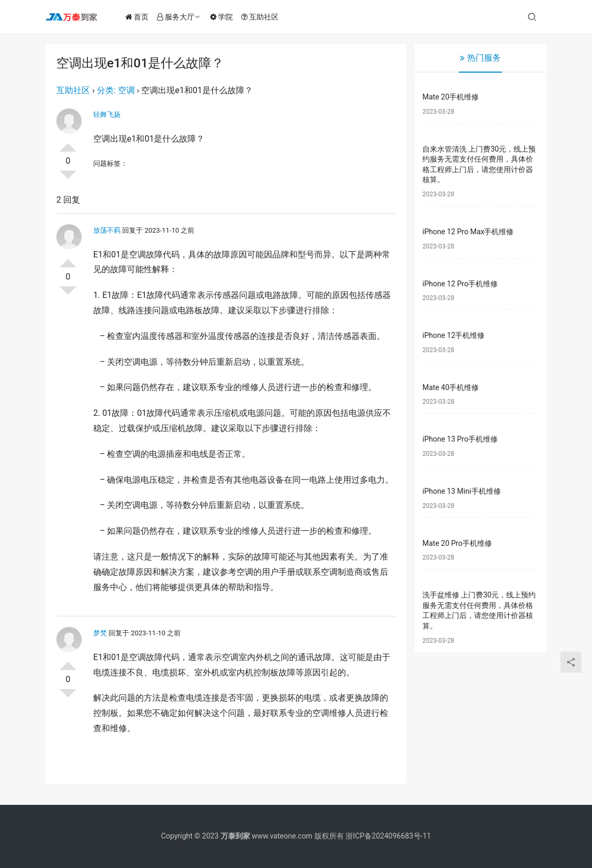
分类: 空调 (116, 90)
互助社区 (263, 17)
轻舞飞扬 (107, 114)
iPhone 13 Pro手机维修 (460, 439)
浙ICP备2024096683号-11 (388, 836)
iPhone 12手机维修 (453, 335)
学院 (224, 17)
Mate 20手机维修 (451, 97)
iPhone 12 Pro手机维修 (460, 284)
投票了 (68, 143)
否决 (68, 179)
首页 (140, 17)
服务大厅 (178, 17)
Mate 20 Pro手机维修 (457, 543)
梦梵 (100, 633)
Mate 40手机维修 (451, 387)
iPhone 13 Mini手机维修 (462, 491)
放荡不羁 (107, 230)
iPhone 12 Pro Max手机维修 (468, 232)
